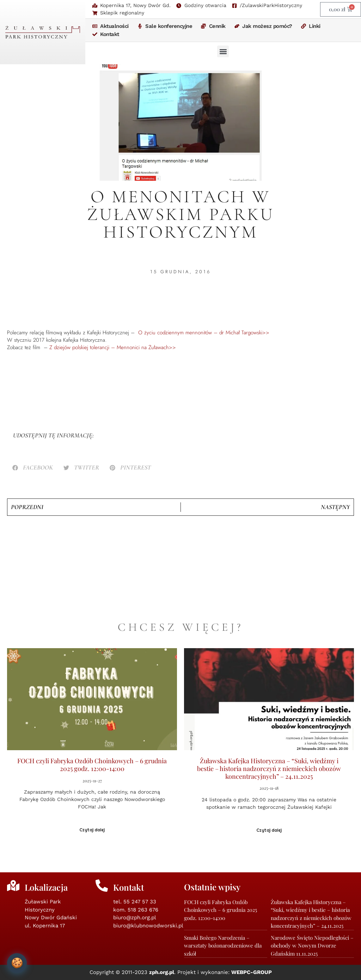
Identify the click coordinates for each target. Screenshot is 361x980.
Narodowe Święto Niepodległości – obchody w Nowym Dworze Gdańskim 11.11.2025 (312, 946)
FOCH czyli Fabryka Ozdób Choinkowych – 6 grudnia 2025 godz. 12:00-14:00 (92, 765)
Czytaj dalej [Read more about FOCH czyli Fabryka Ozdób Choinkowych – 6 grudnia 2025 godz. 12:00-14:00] (92, 830)
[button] (223, 51)
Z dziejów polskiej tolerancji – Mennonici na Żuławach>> (112, 347)
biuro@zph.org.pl (135, 918)
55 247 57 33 (140, 902)
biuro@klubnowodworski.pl (148, 926)
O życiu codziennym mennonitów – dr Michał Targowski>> (204, 333)
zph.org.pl (162, 972)
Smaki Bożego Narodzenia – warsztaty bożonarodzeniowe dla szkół (223, 946)
